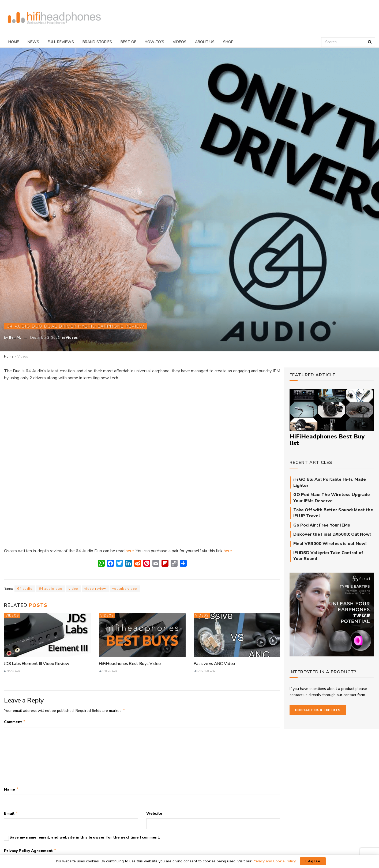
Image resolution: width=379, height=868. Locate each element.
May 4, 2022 (12, 671)
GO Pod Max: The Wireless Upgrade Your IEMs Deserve (332, 498)
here (130, 551)
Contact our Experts (318, 710)
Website (154, 815)
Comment (15, 723)
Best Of (128, 42)
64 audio (25, 589)
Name (11, 791)
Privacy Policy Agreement (30, 853)
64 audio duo (51, 589)
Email (11, 815)
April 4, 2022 (108, 671)
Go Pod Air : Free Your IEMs (322, 525)
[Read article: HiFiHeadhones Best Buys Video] (142, 635)
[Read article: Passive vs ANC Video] (237, 635)
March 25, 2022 (204, 671)
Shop (228, 42)
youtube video (125, 589)
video (73, 589)
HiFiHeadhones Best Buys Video (130, 664)
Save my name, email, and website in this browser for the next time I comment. (85, 839)
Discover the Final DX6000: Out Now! (332, 534)
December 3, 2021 (45, 338)
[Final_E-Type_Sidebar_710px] (332, 614)
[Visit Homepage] (54, 18)
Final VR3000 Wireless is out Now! (330, 544)
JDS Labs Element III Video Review (37, 664)
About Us (205, 42)
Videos (180, 42)
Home (14, 42)
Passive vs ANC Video (214, 664)
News (33, 42)
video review (95, 589)
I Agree (313, 861)
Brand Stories (97, 42)
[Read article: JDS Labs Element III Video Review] (47, 635)
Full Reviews (61, 42)
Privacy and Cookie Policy (274, 861)
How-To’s (154, 42)
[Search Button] (370, 42)
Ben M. (15, 338)
